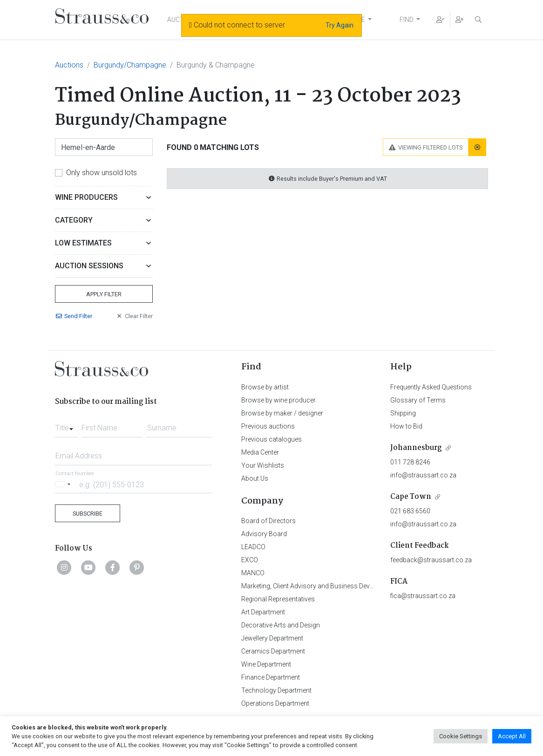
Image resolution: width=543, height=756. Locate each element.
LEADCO (253, 547)
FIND (407, 20)
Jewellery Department (272, 638)
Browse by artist (265, 387)
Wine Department (266, 664)
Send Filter (74, 316)
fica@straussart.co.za (423, 596)
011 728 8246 (410, 462)
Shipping (403, 413)
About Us (255, 478)
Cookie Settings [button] (461, 736)
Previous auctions (268, 426)
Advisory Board (264, 534)
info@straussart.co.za (423, 475)
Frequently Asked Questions (431, 387)
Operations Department (275, 703)
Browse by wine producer (278, 400)
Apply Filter (104, 294)
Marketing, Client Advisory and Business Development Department (337, 586)
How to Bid (406, 426)
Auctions (69, 65)
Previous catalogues (271, 439)
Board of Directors (268, 521)
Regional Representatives (278, 599)
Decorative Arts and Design (281, 625)
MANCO (253, 573)
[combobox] (66, 425)
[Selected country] (64, 484)
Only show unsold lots (102, 173)
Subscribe (88, 514)
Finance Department (271, 677)
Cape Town (411, 497)
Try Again (339, 25)
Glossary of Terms (418, 400)
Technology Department (276, 690)
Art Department (263, 612)
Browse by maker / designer (282, 413)
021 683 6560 (410, 511)
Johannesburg (416, 448)
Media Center (260, 452)
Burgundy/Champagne (130, 65)
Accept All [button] (512, 736)
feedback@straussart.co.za (431, 560)
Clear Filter (134, 316)
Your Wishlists (263, 465)
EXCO (250, 560)
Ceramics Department (273, 651)
